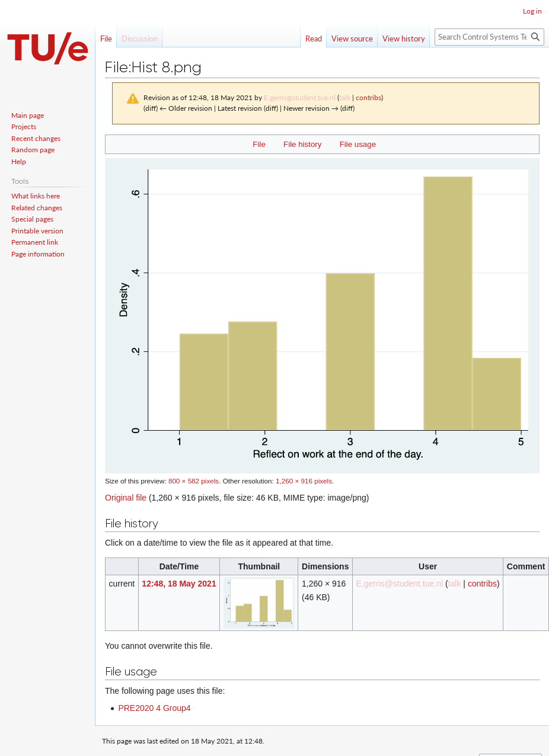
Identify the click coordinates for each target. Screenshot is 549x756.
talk (345, 97)
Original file (126, 498)
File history (302, 144)
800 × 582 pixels (194, 481)
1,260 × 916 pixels (304, 481)
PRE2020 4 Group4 (154, 708)
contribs (368, 97)
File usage (358, 144)
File (259, 144)
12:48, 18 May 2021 (179, 584)
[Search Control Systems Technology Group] (489, 37)
